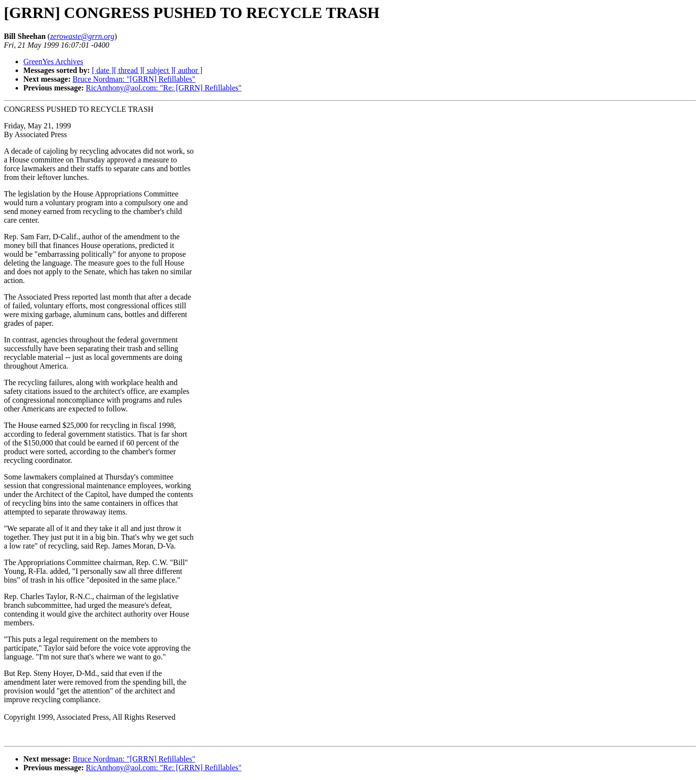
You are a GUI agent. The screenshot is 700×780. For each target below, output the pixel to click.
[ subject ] (158, 70)
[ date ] (103, 70)
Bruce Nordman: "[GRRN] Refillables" (134, 79)
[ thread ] (128, 70)
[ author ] (188, 70)
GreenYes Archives (53, 62)
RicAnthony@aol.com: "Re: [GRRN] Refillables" (164, 88)
